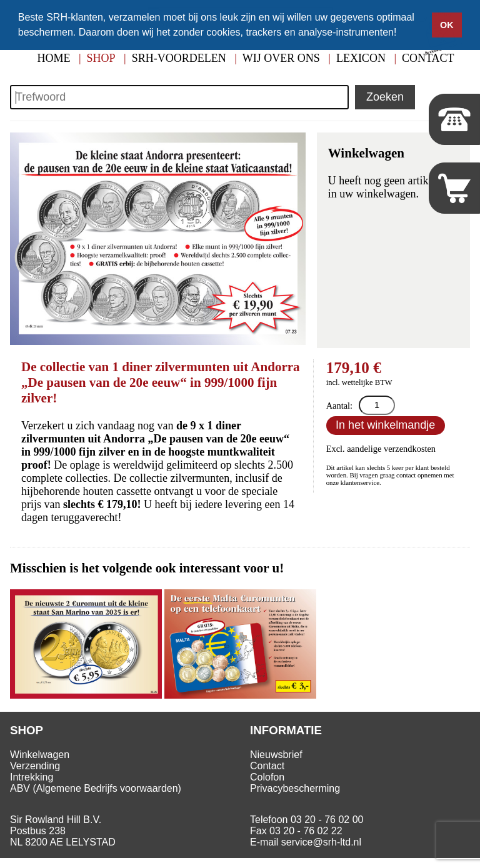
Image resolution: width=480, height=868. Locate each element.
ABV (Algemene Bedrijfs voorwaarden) (96, 788)
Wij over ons (281, 58)
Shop (101, 58)
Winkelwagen (40, 755)
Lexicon (361, 58)
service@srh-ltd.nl (321, 842)
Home (53, 58)
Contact (267, 766)
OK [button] (447, 25)
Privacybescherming (295, 788)
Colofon (267, 777)
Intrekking (32, 777)
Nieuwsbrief (276, 755)
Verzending (35, 766)
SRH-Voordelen (179, 58)
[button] (401, 34)
